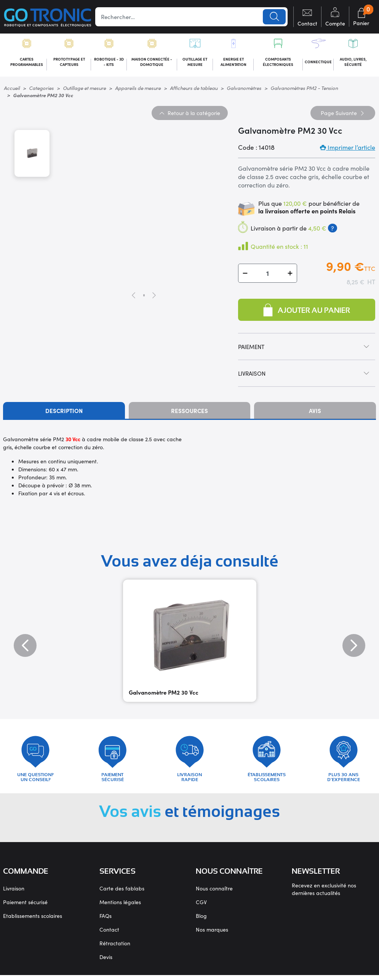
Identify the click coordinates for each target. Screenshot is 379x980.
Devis (106, 962)
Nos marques (212, 934)
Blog (201, 921)
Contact (109, 934)
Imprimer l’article (348, 149)
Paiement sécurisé (25, 907)
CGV (201, 907)
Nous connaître (214, 893)
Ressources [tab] (189, 412)
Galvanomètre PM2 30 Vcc (164, 694)
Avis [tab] (315, 412)
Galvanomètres (244, 89)
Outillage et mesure (84, 89)
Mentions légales (120, 907)
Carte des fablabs (122, 893)
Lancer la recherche (274, 17)
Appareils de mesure (138, 89)
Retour (190, 114)
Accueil (12, 89)
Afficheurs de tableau (194, 89)
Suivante (343, 114)
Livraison (14, 893)
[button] (245, 275)
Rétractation (115, 948)
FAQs (106, 921)
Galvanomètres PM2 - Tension (304, 89)
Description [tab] (64, 412)
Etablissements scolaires (33, 921)
